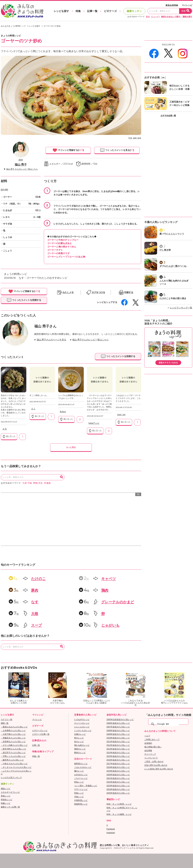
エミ (33, 409)
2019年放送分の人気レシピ (118, 771)
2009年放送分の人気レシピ (118, 734)
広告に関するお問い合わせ (156, 765)
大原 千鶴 (27, 483)
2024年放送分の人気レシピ (118, 789)
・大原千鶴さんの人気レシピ (13, 734)
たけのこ (38, 579)
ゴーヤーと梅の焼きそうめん (62, 247)
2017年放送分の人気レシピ (118, 764)
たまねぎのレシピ (82, 720)
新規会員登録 (172, 5)
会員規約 (148, 743)
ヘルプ (147, 736)
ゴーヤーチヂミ (55, 250)
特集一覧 (36, 756)
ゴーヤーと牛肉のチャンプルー (63, 240)
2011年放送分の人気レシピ (118, 742)
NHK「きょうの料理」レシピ (119, 804)
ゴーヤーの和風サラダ (58, 253)
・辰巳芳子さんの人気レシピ (13, 753)
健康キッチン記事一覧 (10, 807)
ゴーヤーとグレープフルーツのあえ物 (66, 257)
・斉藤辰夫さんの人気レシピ (13, 738)
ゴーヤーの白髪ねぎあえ (59, 243)
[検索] (168, 724)
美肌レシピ (6, 796)
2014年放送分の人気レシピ (118, 753)
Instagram (111, 833)
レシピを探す (61, 11)
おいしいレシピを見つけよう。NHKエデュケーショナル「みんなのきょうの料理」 (22, 11)
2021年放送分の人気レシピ (118, 778)
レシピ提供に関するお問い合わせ (159, 769)
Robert (63, 412)
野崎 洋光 (38, 483)
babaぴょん (94, 423)
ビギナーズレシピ (40, 731)
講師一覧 (5, 723)
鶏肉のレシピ (80, 749)
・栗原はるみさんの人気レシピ (14, 727)
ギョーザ (155, 17)
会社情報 (148, 751)
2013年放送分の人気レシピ (118, 749)
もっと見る (71, 447)
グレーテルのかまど (118, 602)
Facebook (111, 829)
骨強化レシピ (7, 800)
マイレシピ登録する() (68, 150)
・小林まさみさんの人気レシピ (14, 764)
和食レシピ (79, 793)
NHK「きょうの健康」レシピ (119, 814)
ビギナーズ (110, 11)
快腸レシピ (6, 803)
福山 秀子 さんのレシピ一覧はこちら (22, 169)
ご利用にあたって (152, 740)
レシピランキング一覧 (181, 308)
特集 (78, 11)
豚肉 (148, 17)
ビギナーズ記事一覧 (41, 734)
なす (35, 602)
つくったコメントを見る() (117, 150)
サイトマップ (150, 754)
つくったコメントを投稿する (24, 300)
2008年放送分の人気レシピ (118, 731)
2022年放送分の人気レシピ (118, 782)
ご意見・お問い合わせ (154, 762)
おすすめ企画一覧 (168, 116)
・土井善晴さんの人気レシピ (13, 731)
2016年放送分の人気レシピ (118, 760)
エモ (5, 429)
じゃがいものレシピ (83, 731)
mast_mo (121, 415)
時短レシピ (79, 782)
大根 (35, 614)
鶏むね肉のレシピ (82, 745)
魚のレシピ (79, 742)
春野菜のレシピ (81, 764)
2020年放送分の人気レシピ (118, 775)
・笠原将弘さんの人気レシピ (13, 742)
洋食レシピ (79, 797)
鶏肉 (105, 590)
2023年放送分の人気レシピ (118, 786)
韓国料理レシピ (81, 804)
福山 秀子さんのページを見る (52, 340)
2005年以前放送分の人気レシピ (120, 720)
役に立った (9, 436)
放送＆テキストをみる (168, 363)
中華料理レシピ (81, 800)
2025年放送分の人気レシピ (118, 793)
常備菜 (47, 483)
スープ (37, 625)
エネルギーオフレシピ (10, 792)
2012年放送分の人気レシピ (118, 745)
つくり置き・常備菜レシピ (86, 786)
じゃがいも (110, 625)
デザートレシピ (81, 789)
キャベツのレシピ (82, 723)
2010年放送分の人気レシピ (118, 738)
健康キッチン (134, 11)
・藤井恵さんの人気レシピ (12, 760)
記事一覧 (92, 11)
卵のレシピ (79, 738)
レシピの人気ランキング (11, 778)
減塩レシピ (6, 789)
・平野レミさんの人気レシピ (13, 756)
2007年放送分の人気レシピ (118, 727)
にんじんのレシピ (82, 727)
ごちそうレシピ (81, 778)
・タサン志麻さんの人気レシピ (14, 745)
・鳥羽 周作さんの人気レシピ (13, 749)
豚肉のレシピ (80, 753)
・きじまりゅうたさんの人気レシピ (16, 767)
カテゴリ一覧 (7, 720)
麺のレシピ (79, 771)
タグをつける (98, 292)
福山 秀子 (21, 165)
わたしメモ (68, 292)
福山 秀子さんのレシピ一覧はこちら (90, 340)
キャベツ (109, 579)
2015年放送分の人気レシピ (118, 756)
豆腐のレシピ (80, 734)
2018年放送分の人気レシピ (118, 767)
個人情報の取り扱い (153, 747)
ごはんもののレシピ (83, 767)
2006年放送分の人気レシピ (118, 723)
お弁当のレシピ (81, 775)
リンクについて (151, 758)
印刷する (129, 292)
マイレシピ (187, 5)
